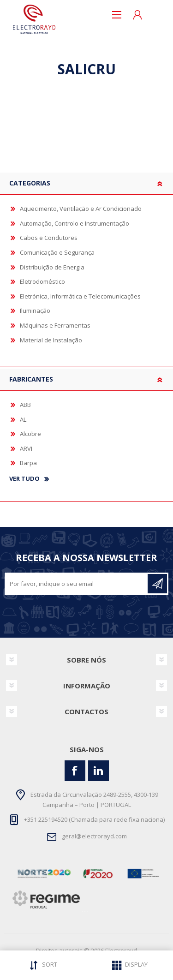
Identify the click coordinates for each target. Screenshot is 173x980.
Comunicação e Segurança (57, 252)
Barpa (28, 463)
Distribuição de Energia (52, 267)
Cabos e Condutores (49, 238)
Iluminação (35, 311)
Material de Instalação (51, 340)
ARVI (26, 448)
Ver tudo (24, 479)
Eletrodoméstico (42, 281)
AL (23, 419)
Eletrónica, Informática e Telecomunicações (80, 296)
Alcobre (30, 434)
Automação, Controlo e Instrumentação (75, 223)
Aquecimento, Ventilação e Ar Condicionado (81, 209)
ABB (25, 405)
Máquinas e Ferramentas (55, 325)
